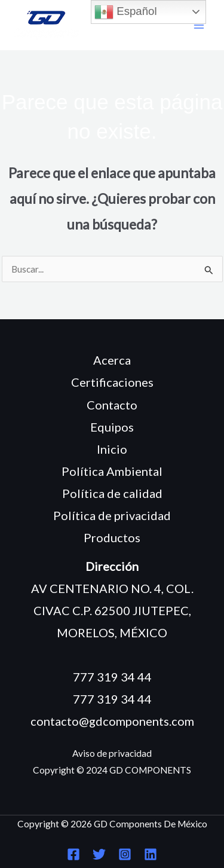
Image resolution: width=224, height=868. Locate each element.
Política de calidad (112, 493)
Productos (112, 537)
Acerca (112, 360)
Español (126, 12)
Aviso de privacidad (112, 753)
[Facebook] (73, 854)
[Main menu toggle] (199, 25)
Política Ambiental (112, 471)
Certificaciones (112, 382)
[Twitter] (99, 854)
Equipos (112, 427)
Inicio (112, 449)
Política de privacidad (112, 515)
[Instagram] (125, 854)
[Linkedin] (151, 854)
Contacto (112, 405)
